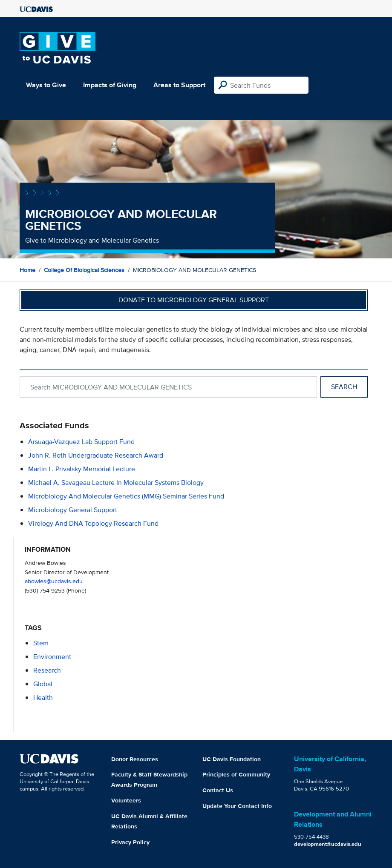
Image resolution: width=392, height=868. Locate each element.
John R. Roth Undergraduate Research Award (96, 455)
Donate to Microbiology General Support (194, 300)
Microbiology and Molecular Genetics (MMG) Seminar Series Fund (126, 496)
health (43, 698)
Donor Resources (135, 759)
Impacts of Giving (110, 85)
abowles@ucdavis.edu (54, 581)
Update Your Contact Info (237, 806)
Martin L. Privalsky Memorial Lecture (82, 469)
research (47, 670)
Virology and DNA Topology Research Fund (93, 523)
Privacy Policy (130, 842)
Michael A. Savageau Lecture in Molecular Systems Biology (116, 483)
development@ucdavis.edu (328, 844)
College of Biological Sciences (84, 270)
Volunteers (126, 800)
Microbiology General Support (73, 510)
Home (27, 270)
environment (52, 657)
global (43, 684)
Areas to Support (179, 85)
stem (41, 643)
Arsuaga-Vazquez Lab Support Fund (81, 442)
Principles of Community (236, 774)
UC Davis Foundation (232, 759)
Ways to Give (46, 85)
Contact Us (218, 790)
